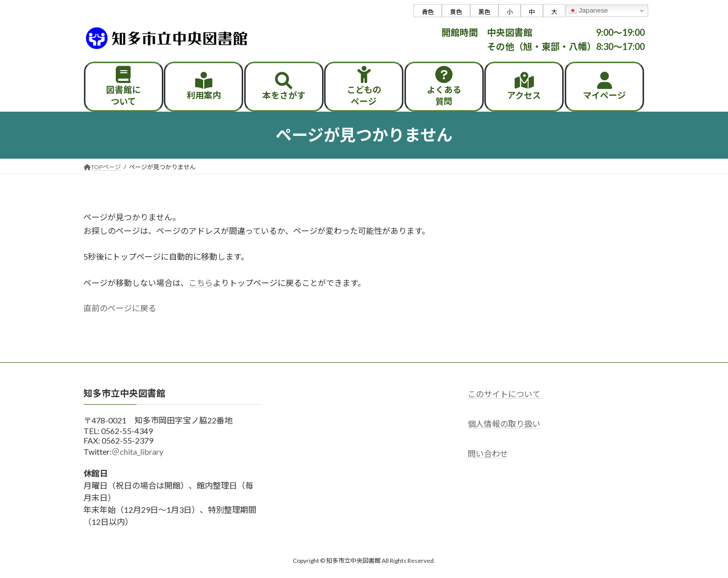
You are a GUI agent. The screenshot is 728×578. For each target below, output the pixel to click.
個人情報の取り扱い (504, 424)
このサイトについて (505, 394)
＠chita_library (138, 451)
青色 (428, 12)
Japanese (588, 11)
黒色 (484, 12)
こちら (201, 283)
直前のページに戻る (120, 308)
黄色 (456, 12)
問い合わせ (488, 453)
